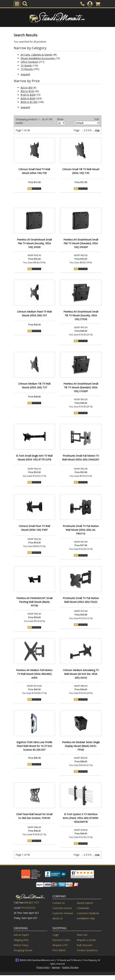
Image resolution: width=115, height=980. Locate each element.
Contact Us (59, 903)
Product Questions (87, 950)
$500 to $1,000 (29, 102)
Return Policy (21, 945)
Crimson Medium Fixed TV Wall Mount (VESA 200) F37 (34, 313)
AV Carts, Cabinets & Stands (36, 55)
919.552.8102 (28, 908)
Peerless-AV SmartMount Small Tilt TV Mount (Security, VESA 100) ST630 (81, 315)
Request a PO (60, 945)
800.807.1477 (32, 903)
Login (56, 935)
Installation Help (86, 918)
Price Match (59, 950)
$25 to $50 (27, 88)
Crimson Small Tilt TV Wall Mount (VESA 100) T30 (81, 171)
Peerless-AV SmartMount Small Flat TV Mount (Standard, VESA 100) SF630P (81, 243)
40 (96, 130)
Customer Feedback (88, 913)
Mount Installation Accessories (38, 58)
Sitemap (56, 967)
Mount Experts (85, 903)
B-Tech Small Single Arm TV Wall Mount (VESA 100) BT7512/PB (34, 458)
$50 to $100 (27, 91)
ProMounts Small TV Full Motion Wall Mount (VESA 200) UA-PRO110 (81, 530)
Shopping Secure (23, 950)
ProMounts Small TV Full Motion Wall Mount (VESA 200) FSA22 (81, 600)
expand (25, 74)
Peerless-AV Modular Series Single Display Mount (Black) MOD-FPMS (81, 746)
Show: (60, 119)
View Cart (82, 935)
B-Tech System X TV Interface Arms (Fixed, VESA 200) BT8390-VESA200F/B (81, 818)
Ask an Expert (21, 935)
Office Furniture (29, 62)
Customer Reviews (63, 913)
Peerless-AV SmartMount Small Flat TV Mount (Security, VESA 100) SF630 (34, 243)
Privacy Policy (43, 967)
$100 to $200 (28, 95)
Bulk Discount (85, 945)
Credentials (83, 908)
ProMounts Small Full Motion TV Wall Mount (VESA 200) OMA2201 (81, 458)
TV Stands (26, 65)
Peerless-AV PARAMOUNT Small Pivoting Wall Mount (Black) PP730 (34, 602)
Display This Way (70, 967)
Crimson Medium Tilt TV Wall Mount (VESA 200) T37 (34, 386)
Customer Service (62, 908)
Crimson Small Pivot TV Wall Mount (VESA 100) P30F (34, 528)
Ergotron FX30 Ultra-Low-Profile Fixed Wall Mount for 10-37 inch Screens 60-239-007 (34, 746)
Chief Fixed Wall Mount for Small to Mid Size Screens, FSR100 (34, 816)
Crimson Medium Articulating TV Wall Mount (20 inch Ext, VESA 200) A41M (81, 674)
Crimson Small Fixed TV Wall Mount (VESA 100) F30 (34, 171)
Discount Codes (61, 940)
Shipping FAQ (21, 940)
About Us (58, 918)
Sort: (97, 119)
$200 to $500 (28, 98)
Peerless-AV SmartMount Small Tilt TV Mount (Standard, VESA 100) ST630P (81, 387)
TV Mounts (27, 69)
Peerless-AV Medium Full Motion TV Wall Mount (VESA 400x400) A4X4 (34, 674)
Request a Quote (86, 940)
